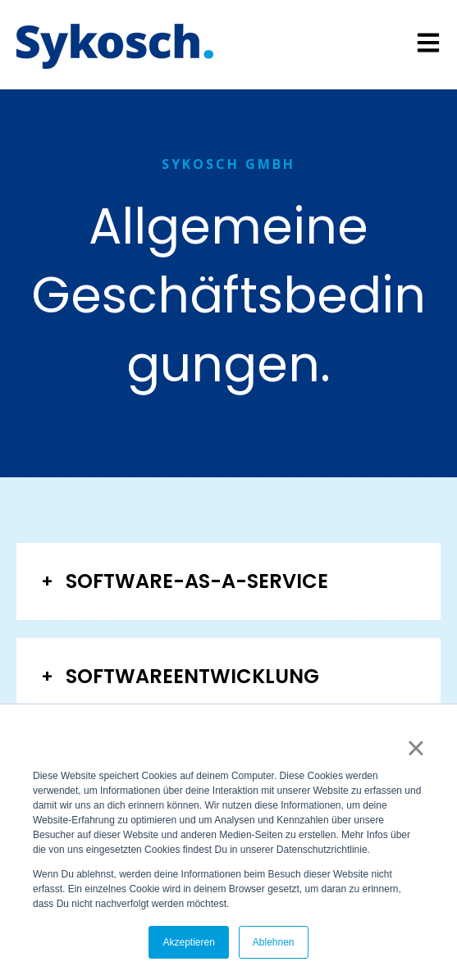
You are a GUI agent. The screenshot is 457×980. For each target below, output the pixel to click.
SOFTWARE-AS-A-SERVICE (197, 581)
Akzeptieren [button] (188, 942)
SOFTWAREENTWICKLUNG (192, 676)
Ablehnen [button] (274, 942)
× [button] (416, 748)
